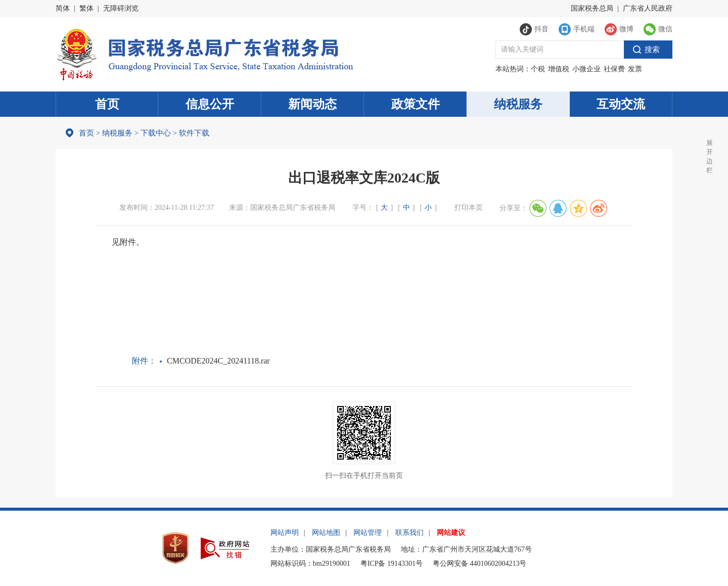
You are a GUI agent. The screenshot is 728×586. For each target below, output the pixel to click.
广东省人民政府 (648, 8)
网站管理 (368, 533)
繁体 (86, 8)
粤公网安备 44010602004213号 (480, 564)
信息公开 (210, 104)
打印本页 (469, 208)
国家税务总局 (592, 8)
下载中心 (156, 133)
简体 (63, 8)
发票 (635, 69)
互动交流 (621, 104)
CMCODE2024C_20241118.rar (218, 361)
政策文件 (416, 104)
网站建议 (451, 533)
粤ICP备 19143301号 (392, 564)
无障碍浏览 (121, 8)
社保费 (614, 69)
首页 (107, 104)
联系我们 (409, 533)
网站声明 (285, 533)
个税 (538, 69)
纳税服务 (518, 104)
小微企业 (586, 69)
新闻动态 (312, 104)
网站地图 (326, 533)
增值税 (559, 69)
